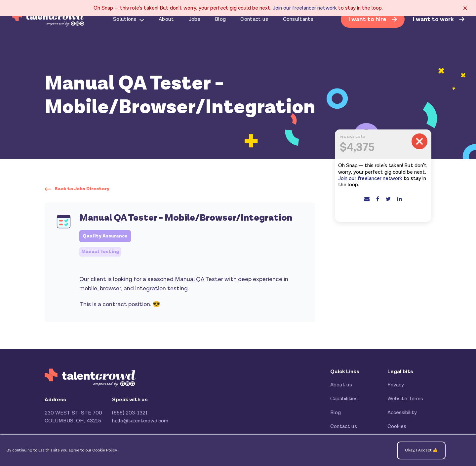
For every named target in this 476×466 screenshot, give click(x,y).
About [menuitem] (166, 19)
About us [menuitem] (341, 385)
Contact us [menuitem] (254, 19)
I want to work (434, 19)
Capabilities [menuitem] (344, 399)
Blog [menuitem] (220, 19)
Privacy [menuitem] (396, 385)
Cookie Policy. (105, 450)
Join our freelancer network (305, 8)
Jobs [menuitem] (195, 19)
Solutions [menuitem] (125, 19)
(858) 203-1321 (130, 413)
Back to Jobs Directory (82, 189)
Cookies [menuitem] (397, 427)
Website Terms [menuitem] (405, 399)
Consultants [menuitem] (298, 19)
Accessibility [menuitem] (402, 413)
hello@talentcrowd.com (140, 421)
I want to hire (368, 19)
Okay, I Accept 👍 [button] (421, 450)
